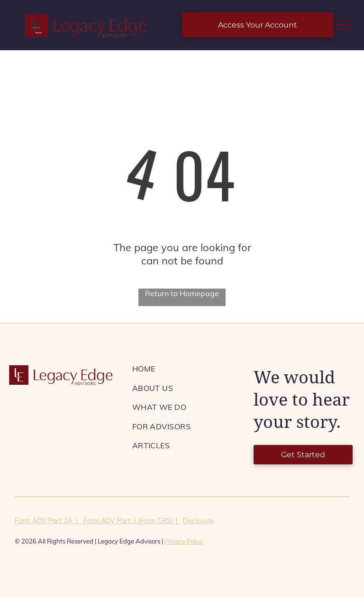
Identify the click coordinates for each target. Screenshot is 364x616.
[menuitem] (186, 369)
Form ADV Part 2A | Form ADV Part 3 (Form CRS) (94, 521)
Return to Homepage (182, 293)
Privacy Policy (184, 541)
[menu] (343, 25)
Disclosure (198, 521)
